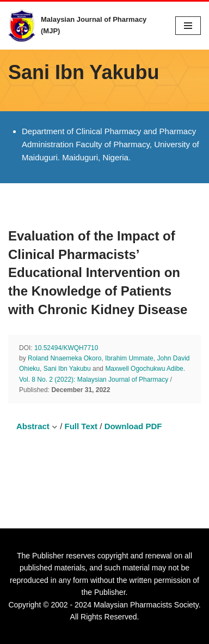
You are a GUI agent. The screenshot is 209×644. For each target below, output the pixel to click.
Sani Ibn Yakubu (67, 369)
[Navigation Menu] (188, 26)
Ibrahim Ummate (129, 358)
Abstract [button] (37, 426)
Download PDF (133, 426)
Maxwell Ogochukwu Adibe (144, 369)
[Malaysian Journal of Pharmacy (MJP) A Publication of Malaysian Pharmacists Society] (84, 26)
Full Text (81, 426)
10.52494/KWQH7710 (66, 348)
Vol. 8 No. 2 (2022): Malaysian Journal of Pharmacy (94, 380)
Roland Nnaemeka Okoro (64, 358)
